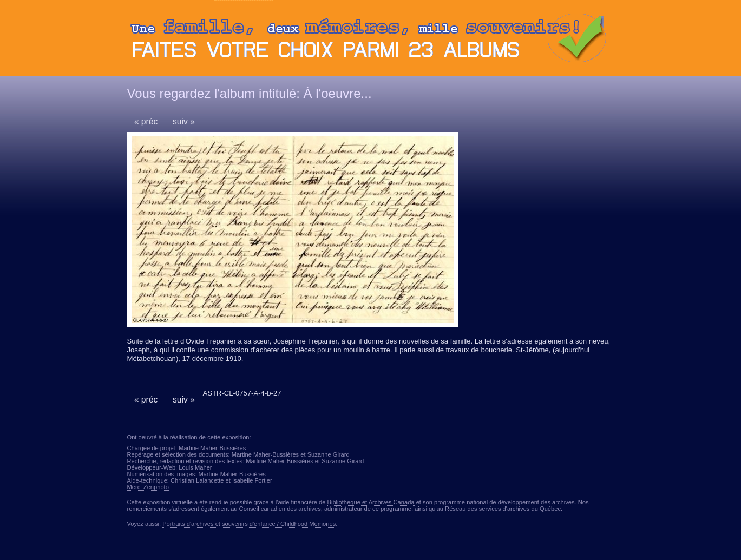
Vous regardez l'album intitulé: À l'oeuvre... (250, 93)
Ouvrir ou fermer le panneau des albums (371, 41)
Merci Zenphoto (148, 487)
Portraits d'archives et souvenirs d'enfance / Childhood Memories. (250, 524)
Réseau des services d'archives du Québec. (504, 509)
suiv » (184, 121)
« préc (146, 121)
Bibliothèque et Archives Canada (371, 502)
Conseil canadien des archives (280, 509)
